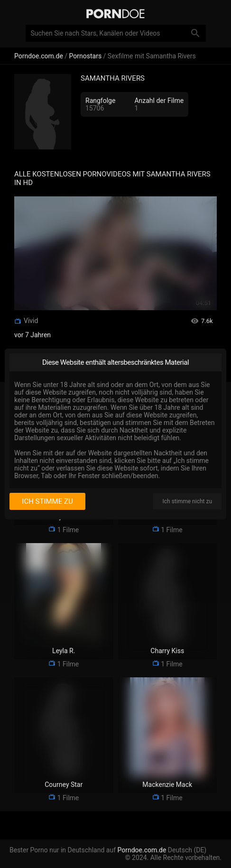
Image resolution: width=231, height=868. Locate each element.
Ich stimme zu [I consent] (47, 501)
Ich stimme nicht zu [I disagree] (187, 501)
